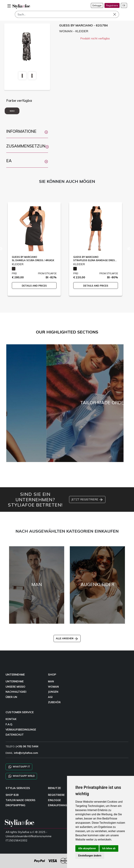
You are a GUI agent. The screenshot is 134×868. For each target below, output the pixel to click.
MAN (51, 681)
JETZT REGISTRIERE (87, 500)
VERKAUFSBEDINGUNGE (21, 730)
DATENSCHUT (15, 735)
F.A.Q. (9, 724)
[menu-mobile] (9, 5)
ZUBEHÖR (54, 702)
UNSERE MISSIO (15, 687)
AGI (50, 697)
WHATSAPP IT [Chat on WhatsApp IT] (19, 767)
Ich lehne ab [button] (109, 848)
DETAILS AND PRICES (34, 286)
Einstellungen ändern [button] (90, 856)
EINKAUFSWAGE (58, 805)
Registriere (112, 5)
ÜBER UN (11, 697)
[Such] (67, 14)
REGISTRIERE (56, 795)
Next (129, 249)
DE (124, 5)
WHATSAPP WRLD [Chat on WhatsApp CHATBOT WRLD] (21, 776)
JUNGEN (53, 692)
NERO (12, 111)
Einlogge (97, 5)
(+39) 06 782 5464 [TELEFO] (27, 746)
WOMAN (53, 687)
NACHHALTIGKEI (16, 692)
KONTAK (11, 719)
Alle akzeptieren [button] (87, 848)
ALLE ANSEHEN (67, 638)
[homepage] (21, 6)
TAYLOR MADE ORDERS (20, 800)
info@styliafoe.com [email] (26, 753)
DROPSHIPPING (15, 805)
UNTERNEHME (15, 681)
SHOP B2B (12, 795)
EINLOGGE (54, 800)
